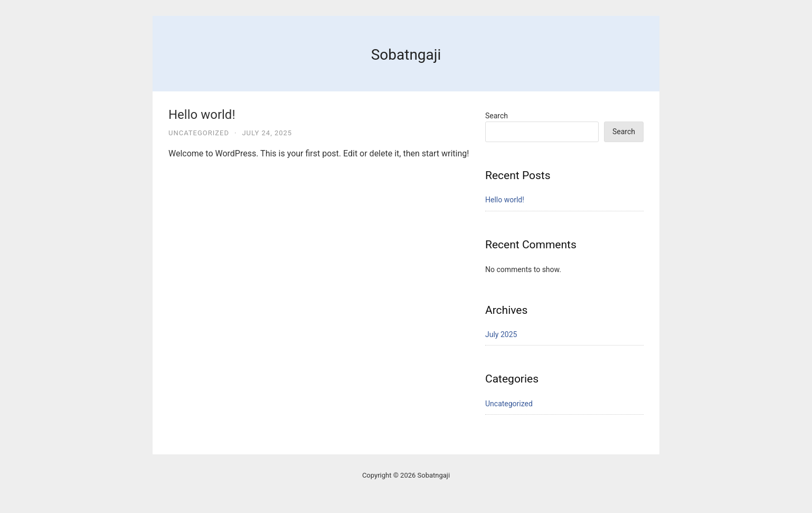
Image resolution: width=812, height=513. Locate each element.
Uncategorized (199, 133)
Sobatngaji (406, 55)
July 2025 (501, 334)
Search (497, 116)
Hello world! (202, 115)
